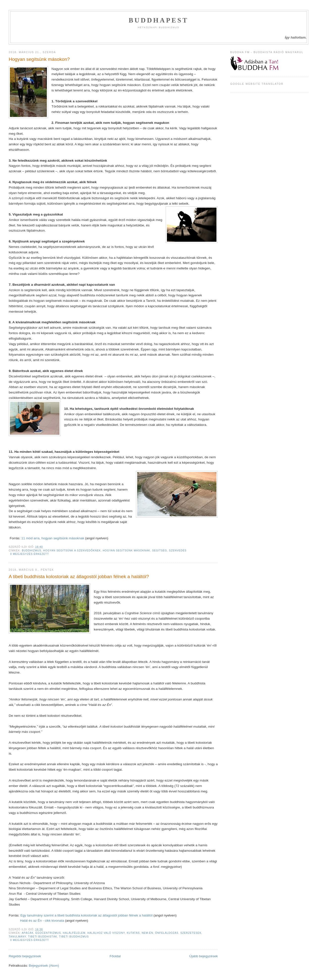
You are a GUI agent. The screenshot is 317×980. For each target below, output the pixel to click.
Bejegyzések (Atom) (44, 966)
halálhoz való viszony (106, 933)
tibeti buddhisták (43, 937)
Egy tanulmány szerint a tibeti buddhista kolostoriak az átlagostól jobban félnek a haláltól (87, 915)
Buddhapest (158, 20)
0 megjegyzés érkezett (29, 554)
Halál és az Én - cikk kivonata (42, 921)
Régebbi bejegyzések (25, 956)
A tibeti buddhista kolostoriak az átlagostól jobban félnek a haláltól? (79, 577)
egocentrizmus (48, 933)
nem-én (147, 933)
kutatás (133, 933)
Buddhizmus (31, 551)
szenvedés (178, 551)
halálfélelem (74, 933)
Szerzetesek (191, 933)
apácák (28, 933)
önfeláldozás (167, 933)
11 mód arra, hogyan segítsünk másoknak (53, 538)
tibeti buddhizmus (74, 937)
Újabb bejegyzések (203, 956)
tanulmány (17, 937)
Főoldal (115, 956)
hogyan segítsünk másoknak (127, 551)
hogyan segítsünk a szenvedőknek (72, 551)
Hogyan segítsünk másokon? (39, 59)
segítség (159, 551)
